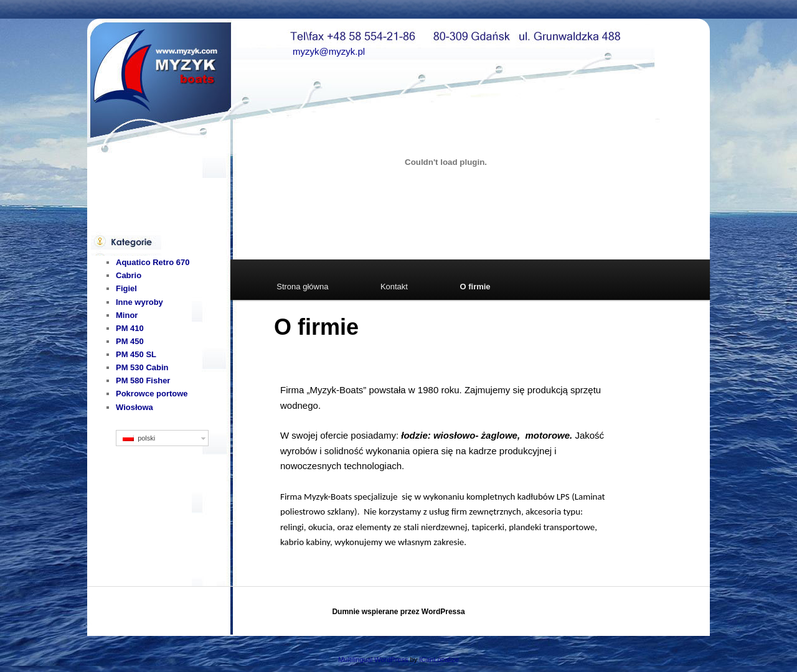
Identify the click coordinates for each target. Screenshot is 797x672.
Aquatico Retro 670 (153, 262)
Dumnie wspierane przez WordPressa (398, 612)
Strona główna (302, 287)
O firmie (475, 287)
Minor (127, 315)
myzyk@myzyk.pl (329, 51)
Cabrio (129, 275)
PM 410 (130, 328)
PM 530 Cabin (142, 367)
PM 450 (130, 341)
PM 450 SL (136, 354)
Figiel (126, 288)
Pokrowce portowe (152, 394)
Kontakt (394, 287)
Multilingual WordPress (373, 660)
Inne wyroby (139, 302)
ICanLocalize (439, 660)
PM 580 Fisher (143, 380)
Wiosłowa (134, 407)
